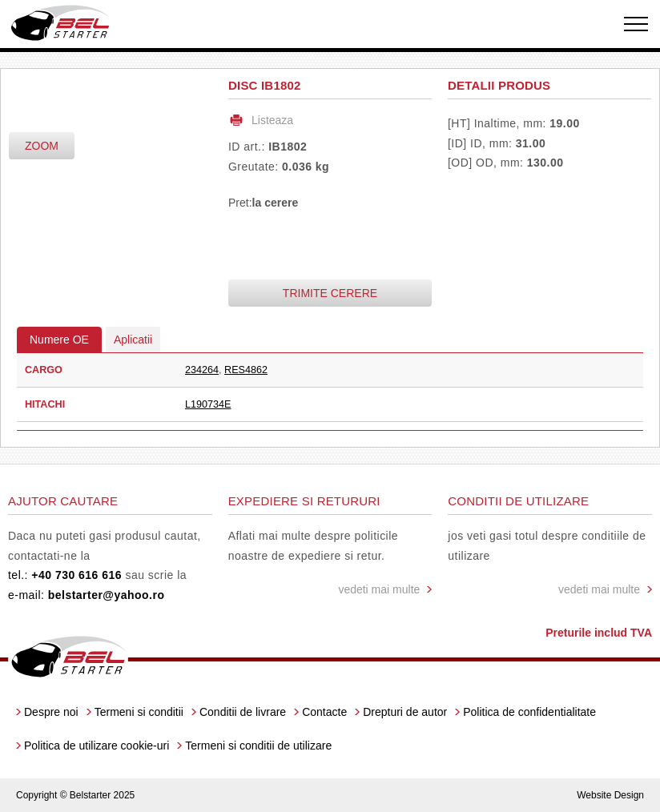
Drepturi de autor (405, 712)
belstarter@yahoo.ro (107, 595)
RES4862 (246, 370)
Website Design (610, 795)
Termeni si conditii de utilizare (258, 746)
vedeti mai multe (379, 589)
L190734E (208, 404)
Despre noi (51, 712)
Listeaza (272, 120)
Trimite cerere (330, 293)
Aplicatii (133, 340)
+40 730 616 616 (76, 575)
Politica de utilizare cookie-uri (97, 746)
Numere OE (59, 340)
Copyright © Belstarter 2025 (75, 795)
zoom (42, 146)
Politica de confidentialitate (529, 712)
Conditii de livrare (243, 712)
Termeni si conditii (139, 712)
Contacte (324, 712)
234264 (202, 370)
